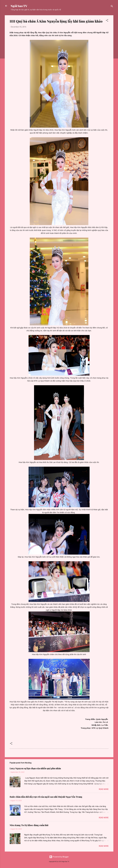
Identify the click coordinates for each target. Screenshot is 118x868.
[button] (107, 21)
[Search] (112, 7)
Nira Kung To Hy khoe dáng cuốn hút (29, 825)
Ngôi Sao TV (19, 6)
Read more (104, 789)
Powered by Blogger (59, 857)
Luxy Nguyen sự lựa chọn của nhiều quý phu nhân (35, 768)
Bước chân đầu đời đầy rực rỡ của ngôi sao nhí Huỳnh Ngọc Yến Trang (46, 797)
